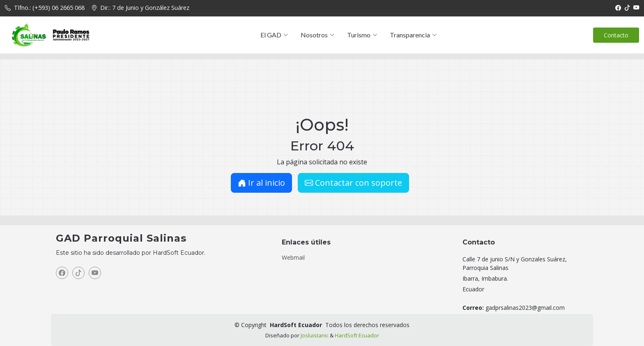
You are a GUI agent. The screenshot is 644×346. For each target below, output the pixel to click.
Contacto (616, 35)
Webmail (293, 258)
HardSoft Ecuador (357, 335)
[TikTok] (627, 8)
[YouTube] (636, 8)
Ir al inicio (261, 183)
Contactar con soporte (353, 183)
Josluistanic (315, 335)
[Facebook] (618, 8)
